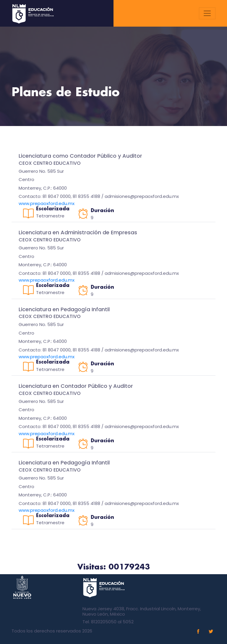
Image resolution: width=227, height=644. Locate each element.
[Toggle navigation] (207, 13)
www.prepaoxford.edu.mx (47, 203)
